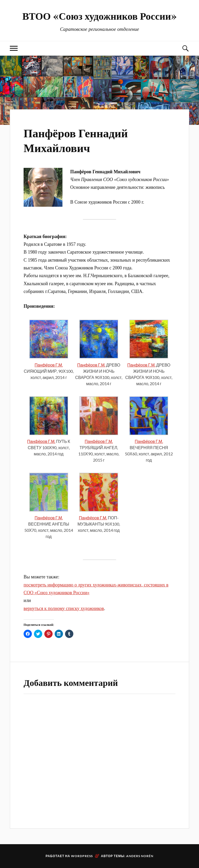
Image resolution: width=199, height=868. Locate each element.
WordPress (82, 856)
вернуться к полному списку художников (64, 608)
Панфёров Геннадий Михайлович (76, 140)
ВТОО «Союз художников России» (99, 16)
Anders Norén (140, 856)
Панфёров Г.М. (49, 365)
